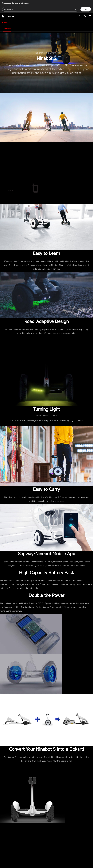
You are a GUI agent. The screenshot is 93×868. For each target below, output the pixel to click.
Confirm (86, 9)
